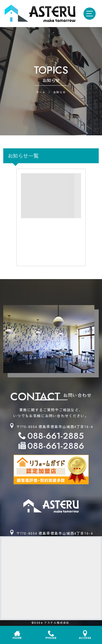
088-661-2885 (56, 436)
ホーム (41, 92)
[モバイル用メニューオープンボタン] (91, 14)
